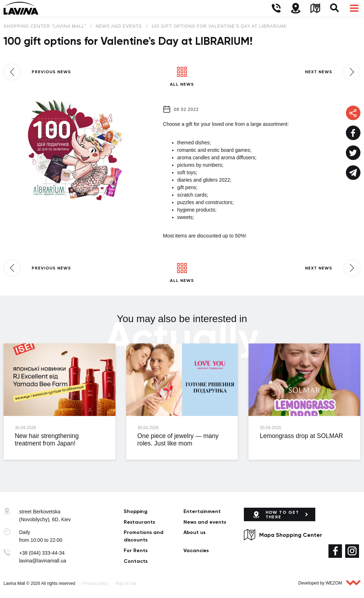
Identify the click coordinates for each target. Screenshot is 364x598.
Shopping (136, 511)
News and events (205, 522)
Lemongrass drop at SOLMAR (301, 436)
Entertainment (202, 511)
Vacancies (196, 551)
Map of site (126, 583)
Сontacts (136, 561)
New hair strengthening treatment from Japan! (47, 440)
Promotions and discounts (144, 536)
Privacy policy (95, 583)
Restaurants (139, 522)
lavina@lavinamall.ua (43, 561)
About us (194, 532)
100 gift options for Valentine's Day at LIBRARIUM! (219, 26)
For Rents (136, 551)
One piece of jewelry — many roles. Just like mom (178, 440)
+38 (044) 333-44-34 (42, 553)
